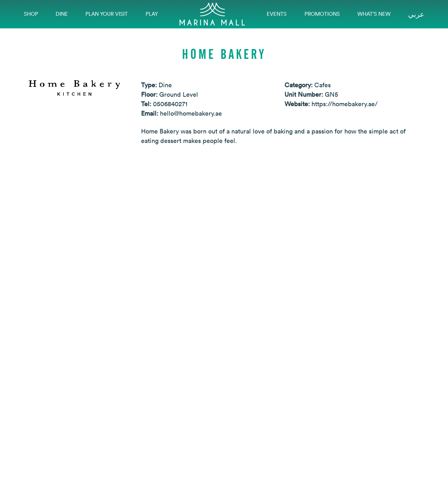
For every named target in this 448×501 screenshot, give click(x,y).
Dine (62, 14)
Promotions (322, 14)
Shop (31, 14)
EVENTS (277, 14)
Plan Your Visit (107, 14)
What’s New (374, 14)
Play (152, 14)
